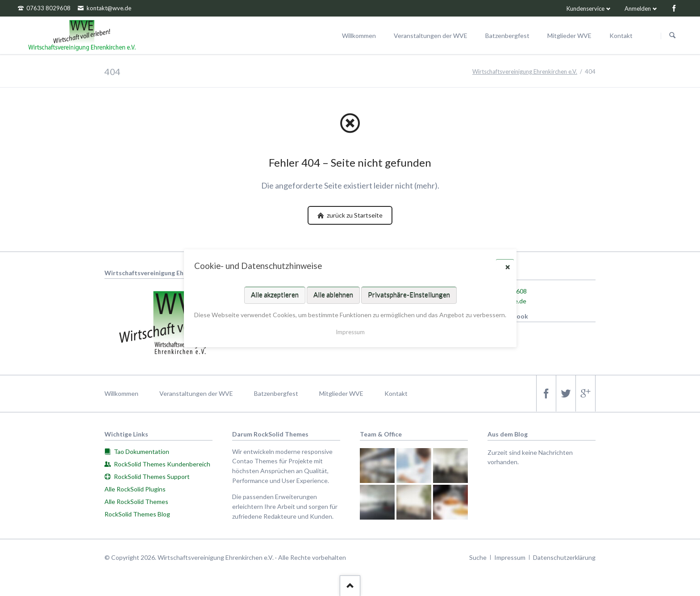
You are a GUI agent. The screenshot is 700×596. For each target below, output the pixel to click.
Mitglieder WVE (341, 393)
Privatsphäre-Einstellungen (408, 294)
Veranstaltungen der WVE (196, 393)
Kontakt (396, 393)
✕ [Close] (508, 266)
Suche (478, 557)
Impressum (510, 557)
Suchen (672, 36)
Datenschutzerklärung (564, 557)
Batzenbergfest (276, 393)
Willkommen (121, 393)
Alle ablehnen (333, 294)
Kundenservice (585, 8)
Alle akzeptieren (274, 294)
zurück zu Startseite (354, 215)
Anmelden (638, 8)
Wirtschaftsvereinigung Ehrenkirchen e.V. (525, 71)
